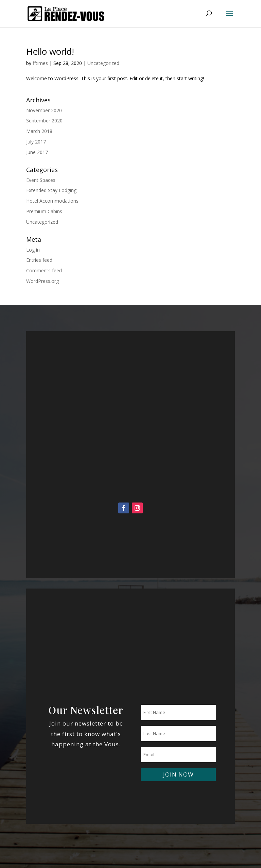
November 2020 (44, 110)
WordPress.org (42, 281)
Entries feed (39, 260)
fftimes (40, 63)
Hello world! (50, 51)
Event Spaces (41, 180)
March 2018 (39, 131)
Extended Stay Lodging (51, 190)
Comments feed (44, 270)
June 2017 (37, 152)
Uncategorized (103, 63)
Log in (33, 250)
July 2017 (36, 142)
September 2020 (44, 121)
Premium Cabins (44, 211)
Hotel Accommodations (52, 201)
